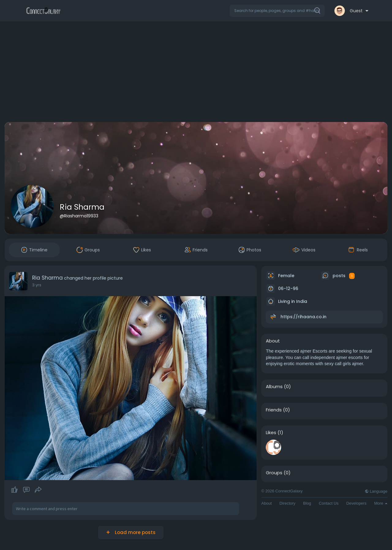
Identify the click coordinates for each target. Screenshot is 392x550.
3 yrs (37, 285)
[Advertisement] (196, 73)
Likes (271, 433)
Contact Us (329, 503)
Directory (288, 503)
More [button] (381, 503)
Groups (274, 473)
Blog (307, 503)
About (266, 503)
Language (376, 491)
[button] (277, 11)
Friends (274, 410)
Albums (274, 387)
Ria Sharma (82, 207)
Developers (356, 503)
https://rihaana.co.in (303, 317)
